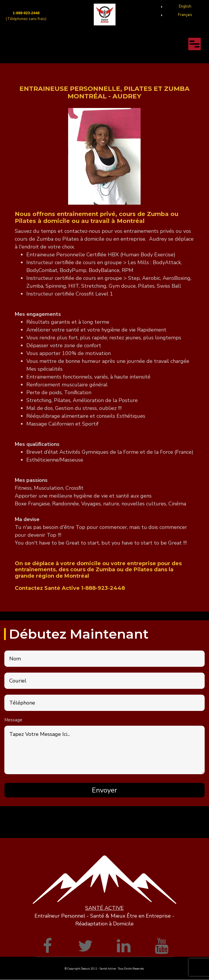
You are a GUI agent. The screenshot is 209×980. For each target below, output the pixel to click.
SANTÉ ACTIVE (104, 908)
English (185, 6)
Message (13, 720)
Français (185, 15)
